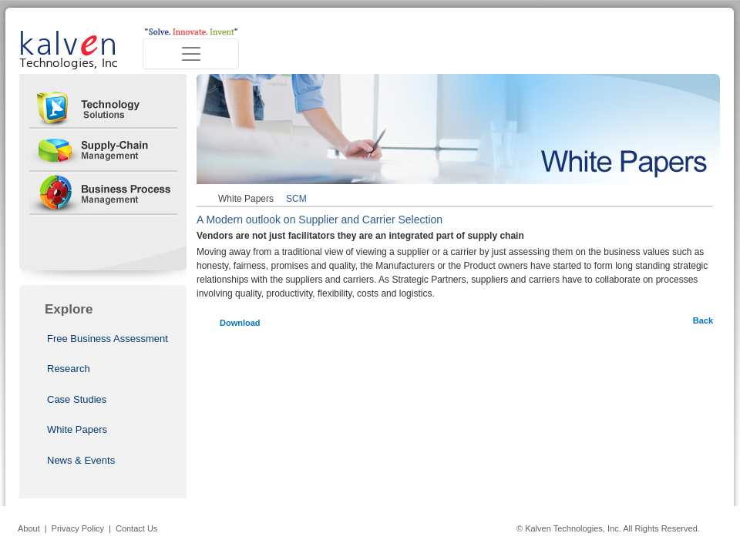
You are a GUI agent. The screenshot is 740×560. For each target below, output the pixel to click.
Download (240, 323)
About (29, 528)
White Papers (77, 429)
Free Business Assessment (108, 339)
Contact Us (136, 528)
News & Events (81, 460)
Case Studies (77, 399)
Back (703, 320)
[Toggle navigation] (191, 54)
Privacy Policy (78, 528)
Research (69, 369)
